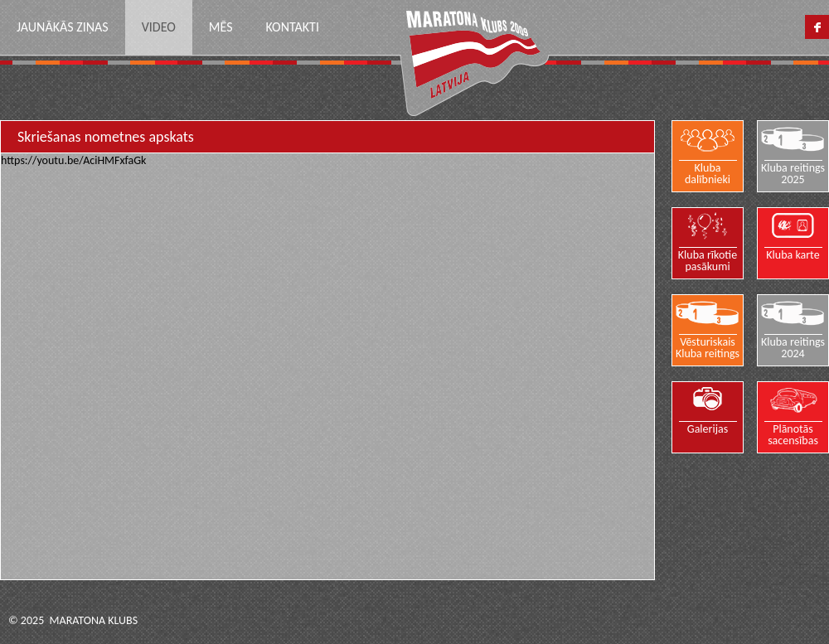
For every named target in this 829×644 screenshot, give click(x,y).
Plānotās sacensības (793, 434)
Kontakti (292, 27)
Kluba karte (793, 254)
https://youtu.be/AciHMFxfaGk (74, 160)
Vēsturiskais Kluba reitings (708, 347)
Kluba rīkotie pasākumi (708, 260)
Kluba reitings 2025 (793, 173)
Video (159, 27)
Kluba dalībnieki (708, 173)
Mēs (221, 27)
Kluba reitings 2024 (793, 347)
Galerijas (708, 429)
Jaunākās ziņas (63, 27)
